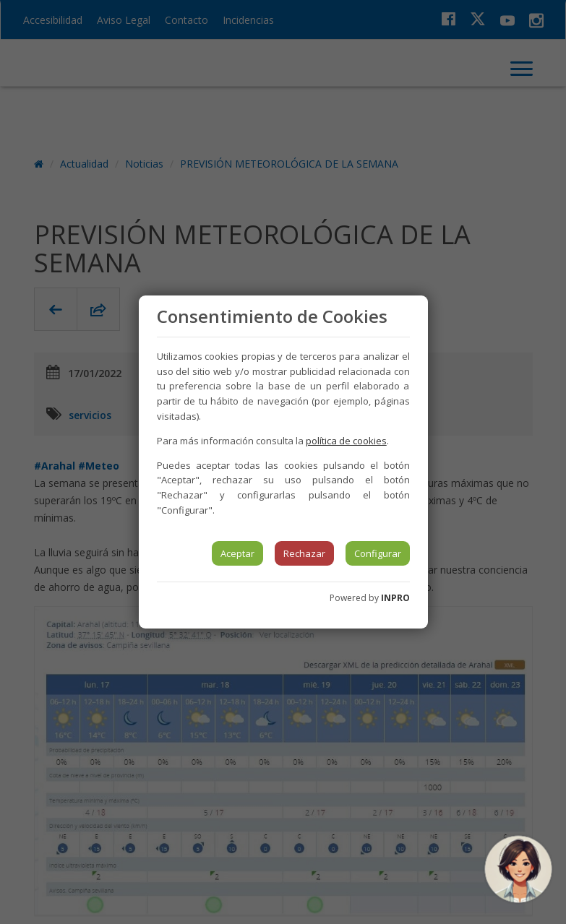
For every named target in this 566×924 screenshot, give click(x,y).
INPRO (395, 598)
